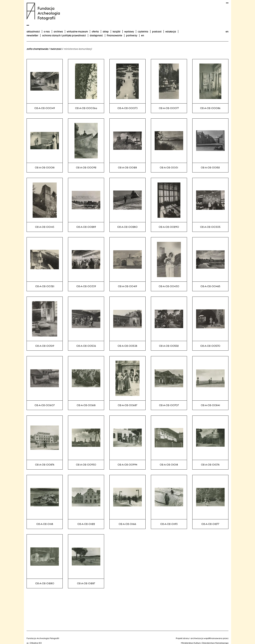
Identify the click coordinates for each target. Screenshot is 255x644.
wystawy (129, 32)
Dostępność (96, 35)
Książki (117, 32)
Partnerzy (132, 35)
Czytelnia (143, 32)
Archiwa (58, 32)
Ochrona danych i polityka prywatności (64, 35)
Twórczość (56, 49)
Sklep (106, 32)
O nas (47, 32)
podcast (157, 32)
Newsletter (32, 35)
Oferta (95, 32)
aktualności (33, 32)
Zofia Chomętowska (37, 49)
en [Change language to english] (227, 32)
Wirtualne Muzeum (77, 32)
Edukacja (171, 32)
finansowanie (114, 35)
